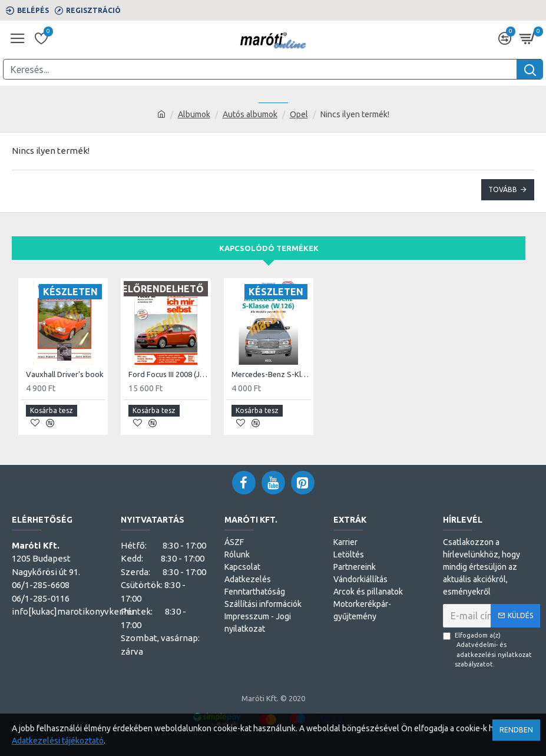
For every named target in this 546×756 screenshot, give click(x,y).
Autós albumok (250, 114)
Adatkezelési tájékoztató (58, 741)
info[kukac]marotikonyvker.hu (73, 611)
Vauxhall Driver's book (65, 374)
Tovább (503, 189)
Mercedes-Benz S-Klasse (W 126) (271, 374)
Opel (299, 114)
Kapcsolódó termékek (269, 248)
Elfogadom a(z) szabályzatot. (492, 650)
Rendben (516, 730)
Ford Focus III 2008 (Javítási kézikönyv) (168, 374)
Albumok (194, 114)
